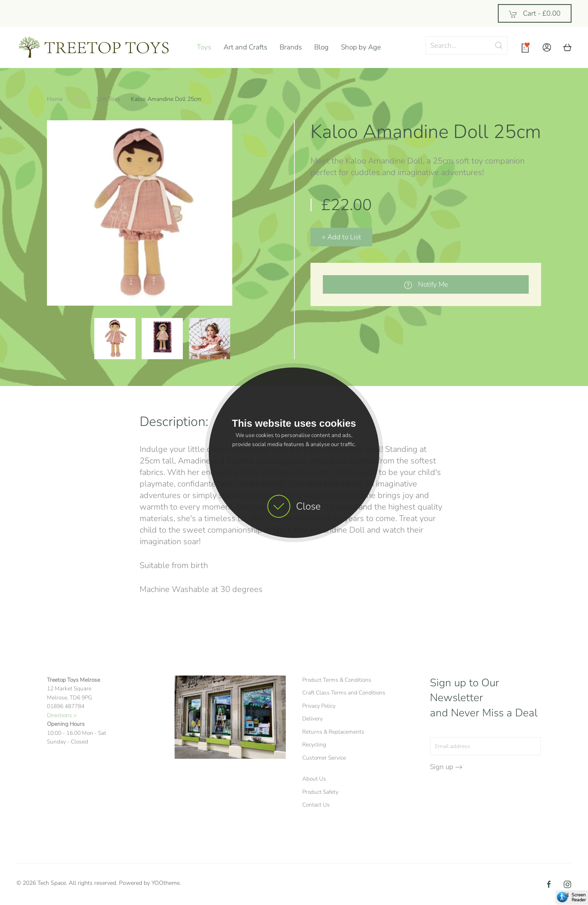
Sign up (442, 767)
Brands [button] (291, 47)
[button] (547, 47)
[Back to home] (100, 47)
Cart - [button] (535, 13)
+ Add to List (341, 237)
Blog (321, 47)
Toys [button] (204, 47)
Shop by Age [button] (361, 47)
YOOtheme (166, 883)
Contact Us (316, 805)
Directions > (62, 715)
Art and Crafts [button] (245, 47)
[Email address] (485, 746)
